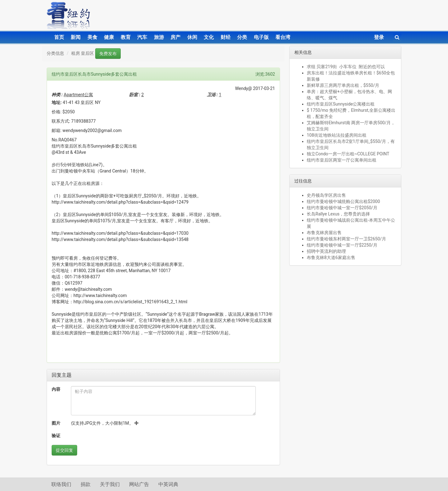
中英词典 (168, 484)
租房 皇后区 (83, 53)
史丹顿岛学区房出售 (326, 195)
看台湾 (283, 37)
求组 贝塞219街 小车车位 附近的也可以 (346, 67)
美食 (92, 37)
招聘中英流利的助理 (326, 251)
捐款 (86, 484)
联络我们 (61, 484)
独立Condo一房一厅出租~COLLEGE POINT (348, 154)
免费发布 (108, 54)
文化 (209, 37)
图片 (56, 423)
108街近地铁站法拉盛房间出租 (337, 135)
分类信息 (55, 53)
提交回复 (64, 450)
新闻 (76, 37)
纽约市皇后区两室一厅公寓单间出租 (342, 160)
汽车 (142, 37)
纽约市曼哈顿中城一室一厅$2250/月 (342, 245)
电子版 (261, 37)
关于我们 (110, 484)
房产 (175, 37)
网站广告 (139, 484)
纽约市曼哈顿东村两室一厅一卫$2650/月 (346, 239)
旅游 (159, 37)
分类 (242, 37)
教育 (126, 37)
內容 (56, 389)
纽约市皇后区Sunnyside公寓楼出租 (341, 104)
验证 (56, 436)
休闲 (192, 37)
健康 (109, 37)
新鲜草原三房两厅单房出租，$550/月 (343, 85)
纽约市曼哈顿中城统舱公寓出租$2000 (343, 201)
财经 (226, 37)
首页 (59, 37)
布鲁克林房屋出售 (324, 233)
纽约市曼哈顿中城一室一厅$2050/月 (342, 208)
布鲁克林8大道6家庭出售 (331, 257)
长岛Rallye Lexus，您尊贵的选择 (338, 214)
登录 (379, 37)
